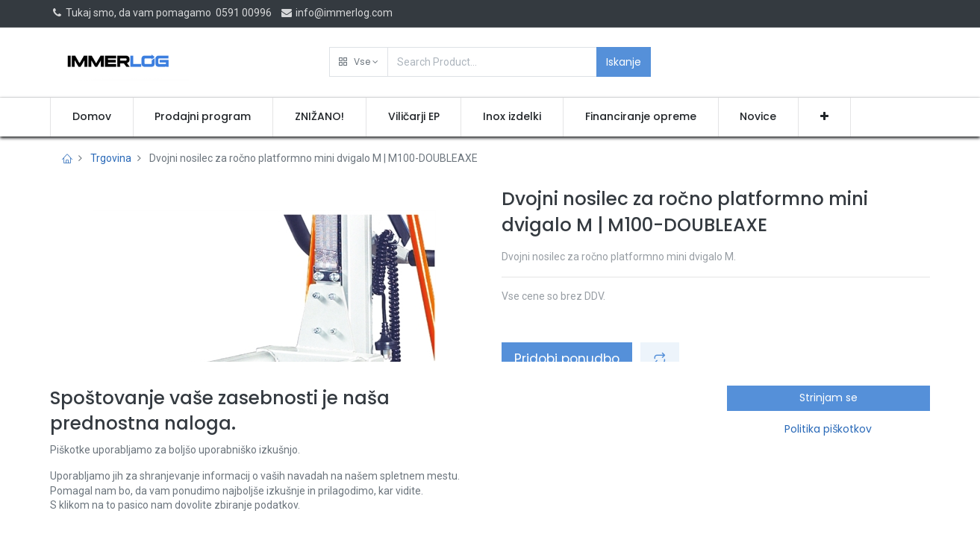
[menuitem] (92, 117)
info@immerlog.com (336, 13)
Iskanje (624, 62)
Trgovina (111, 158)
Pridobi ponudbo (567, 359)
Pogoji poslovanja (550, 452)
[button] (359, 62)
